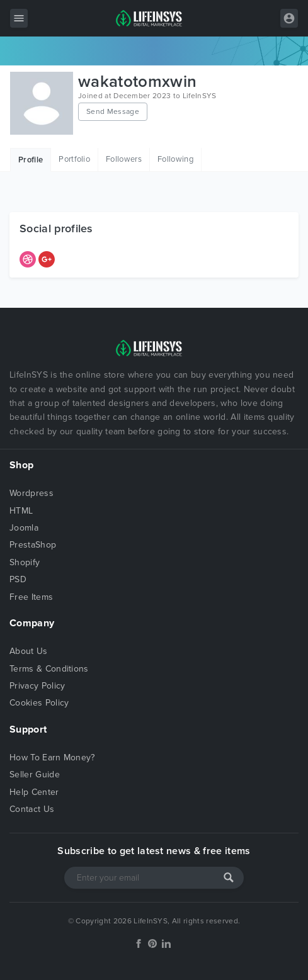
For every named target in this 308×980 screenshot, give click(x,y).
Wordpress (31, 493)
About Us (29, 651)
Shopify (25, 562)
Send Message (113, 111)
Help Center (34, 792)
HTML (21, 511)
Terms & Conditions (49, 669)
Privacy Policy (37, 686)
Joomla (24, 528)
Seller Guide (35, 774)
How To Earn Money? (52, 758)
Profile (31, 160)
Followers (124, 159)
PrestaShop (33, 545)
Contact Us (32, 809)
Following (175, 159)
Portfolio (74, 159)
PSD (18, 579)
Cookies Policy (39, 703)
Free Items (31, 597)
